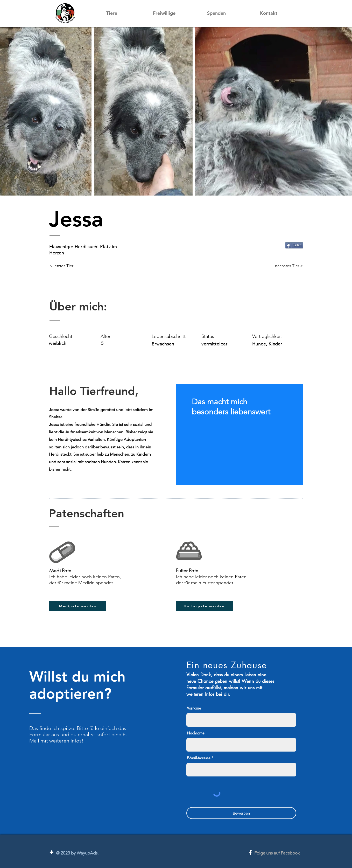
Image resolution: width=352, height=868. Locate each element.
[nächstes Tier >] (289, 266)
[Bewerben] (241, 813)
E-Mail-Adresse (199, 758)
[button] (112, 13)
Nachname (196, 733)
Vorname (194, 708)
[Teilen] (294, 245)
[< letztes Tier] (67, 266)
